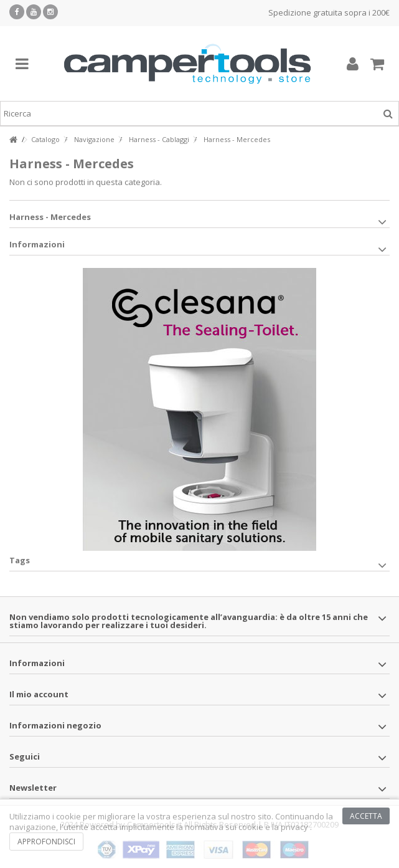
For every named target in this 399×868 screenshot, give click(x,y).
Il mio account (39, 694)
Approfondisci (46, 842)
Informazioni (37, 244)
